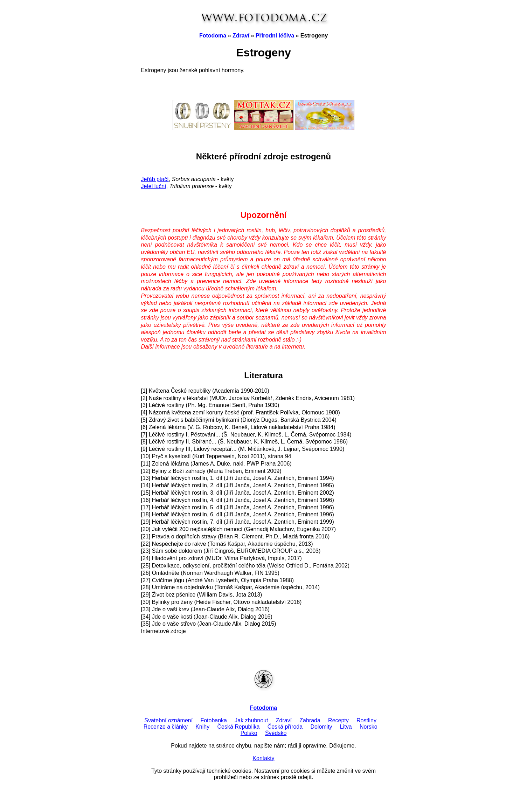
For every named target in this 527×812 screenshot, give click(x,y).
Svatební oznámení (168, 720)
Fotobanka (214, 720)
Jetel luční (154, 186)
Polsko (249, 733)
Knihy (202, 727)
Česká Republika (238, 727)
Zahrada (310, 720)
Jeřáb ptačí (155, 179)
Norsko (369, 727)
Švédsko (276, 733)
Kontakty (263, 758)
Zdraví (241, 36)
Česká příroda (285, 727)
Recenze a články (166, 727)
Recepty (338, 720)
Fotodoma (213, 36)
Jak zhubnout (251, 720)
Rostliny (366, 720)
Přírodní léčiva (275, 36)
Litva (346, 727)
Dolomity (321, 727)
